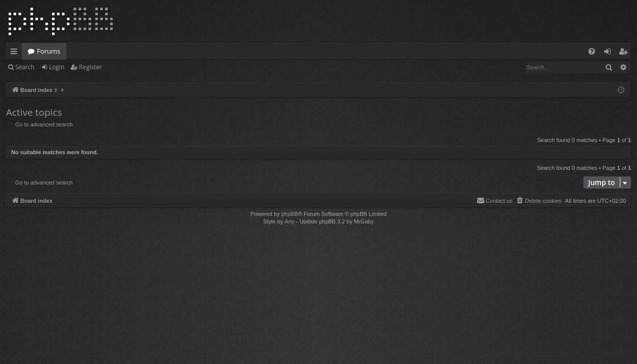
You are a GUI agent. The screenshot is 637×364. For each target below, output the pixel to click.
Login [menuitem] (609, 53)
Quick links (16, 53)
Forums (49, 51)
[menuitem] (592, 51)
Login (57, 67)
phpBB (290, 214)
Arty (290, 221)
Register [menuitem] (625, 53)
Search (25, 67)
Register (90, 67)
